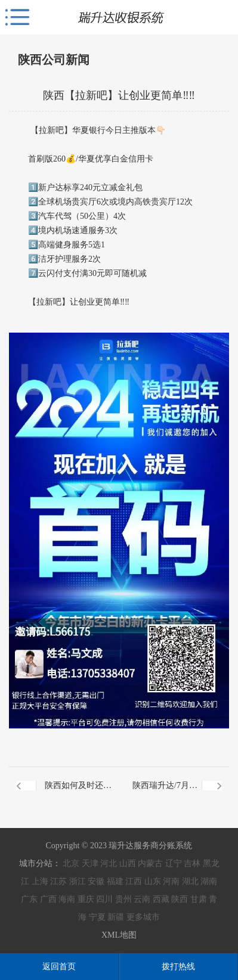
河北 (109, 863)
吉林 (192, 863)
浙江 (78, 881)
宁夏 (97, 917)
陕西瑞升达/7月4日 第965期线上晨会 (161, 793)
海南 (67, 899)
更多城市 (143, 917)
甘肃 (199, 899)
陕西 (180, 899)
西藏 (161, 899)
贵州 (123, 899)
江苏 (58, 881)
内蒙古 (150, 863)
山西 (128, 863)
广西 (48, 899)
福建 (115, 881)
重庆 (86, 899)
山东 (153, 881)
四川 (104, 899)
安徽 (96, 881)
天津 (90, 863)
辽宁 (174, 863)
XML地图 (119, 935)
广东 (29, 899)
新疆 (116, 917)
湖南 (209, 881)
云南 (142, 899)
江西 (134, 881)
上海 (40, 881)
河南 (171, 881)
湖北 (190, 881)
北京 (71, 863)
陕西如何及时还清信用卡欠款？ (78, 793)
